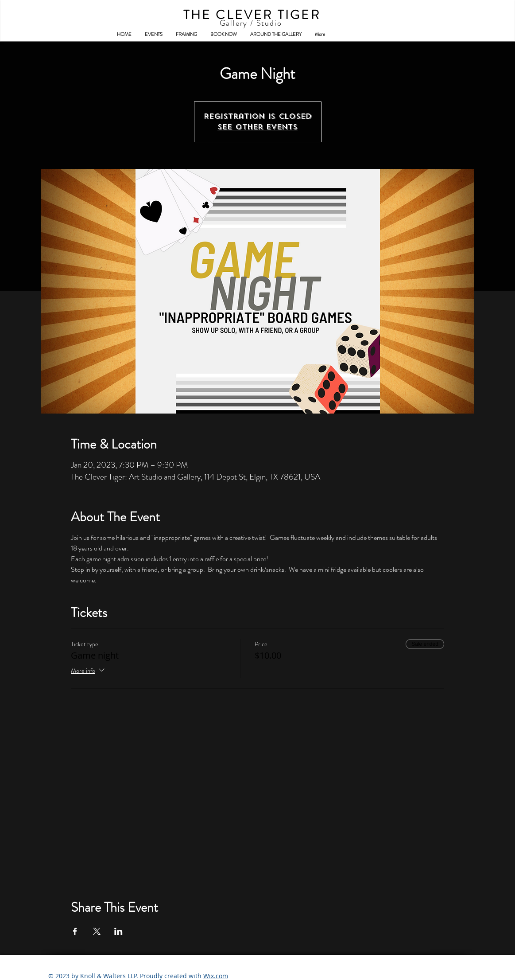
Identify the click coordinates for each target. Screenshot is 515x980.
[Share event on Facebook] (75, 931)
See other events (257, 127)
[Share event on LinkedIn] (118, 931)
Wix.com (216, 976)
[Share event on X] (97, 931)
